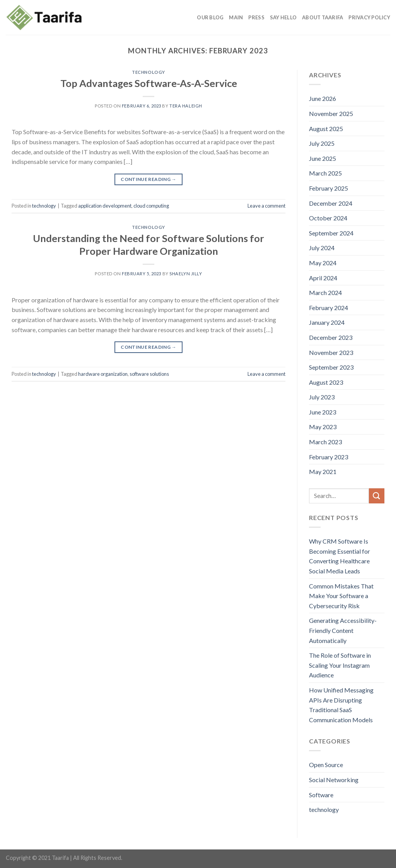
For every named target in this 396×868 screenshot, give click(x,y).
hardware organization (103, 374)
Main (236, 17)
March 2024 (325, 292)
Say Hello (283, 17)
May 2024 (323, 263)
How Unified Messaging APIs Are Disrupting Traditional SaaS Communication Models (341, 705)
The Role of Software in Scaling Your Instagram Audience (340, 665)
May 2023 (323, 427)
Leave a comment (266, 206)
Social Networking (334, 780)
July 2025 (322, 143)
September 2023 (331, 367)
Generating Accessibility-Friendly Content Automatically (343, 630)
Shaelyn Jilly (186, 274)
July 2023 (322, 397)
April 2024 (323, 278)
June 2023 (323, 412)
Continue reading (148, 179)
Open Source (326, 765)
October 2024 (328, 218)
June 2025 (323, 158)
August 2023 (326, 382)
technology (148, 72)
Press (256, 17)
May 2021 (323, 472)
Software (321, 795)
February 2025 (329, 188)
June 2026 (323, 98)
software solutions (149, 374)
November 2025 (331, 113)
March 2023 (325, 442)
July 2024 (322, 248)
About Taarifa (323, 17)
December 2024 (331, 203)
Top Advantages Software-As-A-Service (149, 83)
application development (105, 206)
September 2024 (331, 233)
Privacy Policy (369, 17)
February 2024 (329, 308)
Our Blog (210, 17)
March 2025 (325, 173)
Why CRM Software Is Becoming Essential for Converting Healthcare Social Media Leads (340, 556)
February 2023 (329, 457)
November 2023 (331, 352)
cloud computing (151, 206)
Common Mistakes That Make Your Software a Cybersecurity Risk (341, 596)
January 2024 (327, 322)
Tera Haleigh (186, 106)
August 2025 (326, 129)
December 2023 (331, 337)
